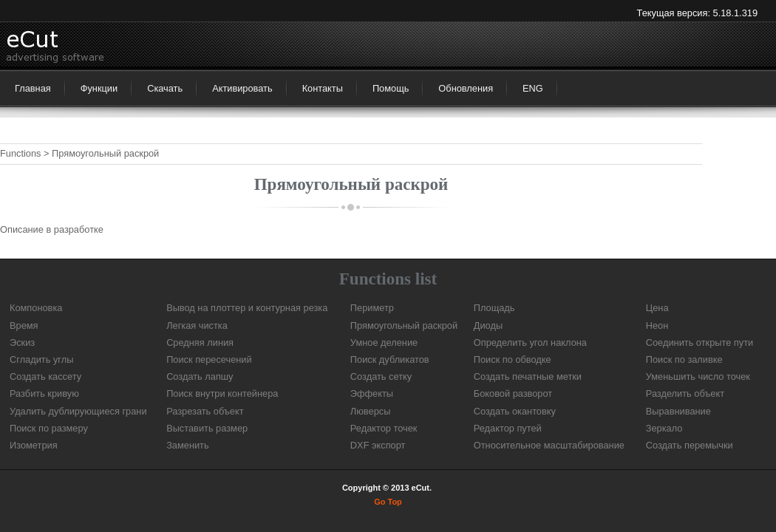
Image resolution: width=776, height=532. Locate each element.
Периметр (372, 308)
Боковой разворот (513, 393)
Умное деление (384, 342)
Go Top (388, 502)
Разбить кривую (44, 393)
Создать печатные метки (528, 376)
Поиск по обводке (513, 359)
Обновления (466, 88)
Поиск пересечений (209, 359)
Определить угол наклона (530, 342)
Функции (99, 88)
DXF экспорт (378, 445)
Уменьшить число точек (698, 376)
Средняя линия (200, 342)
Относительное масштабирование (549, 445)
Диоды (488, 325)
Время (24, 325)
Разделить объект (685, 393)
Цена (657, 308)
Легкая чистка (197, 325)
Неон (657, 325)
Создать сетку (381, 376)
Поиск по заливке (684, 359)
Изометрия (34, 445)
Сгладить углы (41, 359)
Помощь (391, 88)
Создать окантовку (515, 411)
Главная (33, 88)
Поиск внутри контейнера (222, 393)
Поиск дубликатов (390, 359)
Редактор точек (384, 428)
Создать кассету (45, 376)
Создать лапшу (200, 376)
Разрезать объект (205, 411)
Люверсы (370, 411)
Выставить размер (207, 428)
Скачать (165, 88)
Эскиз (22, 342)
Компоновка (36, 308)
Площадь (494, 308)
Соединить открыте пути (700, 342)
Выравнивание (678, 411)
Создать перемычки (690, 445)
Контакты (323, 88)
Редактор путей (508, 428)
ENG (533, 88)
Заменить (188, 445)
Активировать (242, 88)
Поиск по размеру (49, 428)
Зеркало (664, 428)
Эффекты (372, 393)
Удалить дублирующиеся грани (78, 411)
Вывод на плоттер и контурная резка (247, 308)
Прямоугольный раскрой (404, 325)
